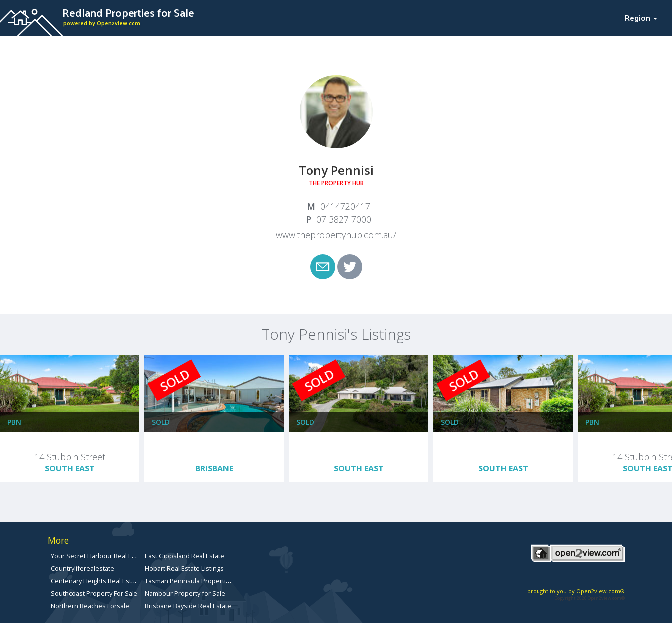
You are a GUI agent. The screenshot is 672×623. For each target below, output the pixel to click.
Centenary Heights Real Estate (96, 581)
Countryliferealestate (82, 568)
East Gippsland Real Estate (185, 556)
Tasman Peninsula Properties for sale (201, 581)
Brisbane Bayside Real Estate (188, 606)
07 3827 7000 (344, 219)
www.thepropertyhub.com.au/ (336, 235)
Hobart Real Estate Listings (184, 568)
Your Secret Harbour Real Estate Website (112, 556)
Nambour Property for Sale (185, 593)
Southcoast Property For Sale (94, 593)
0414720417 (345, 206)
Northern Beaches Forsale (90, 606)
